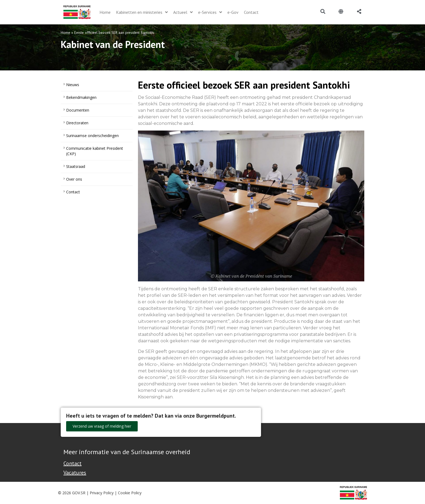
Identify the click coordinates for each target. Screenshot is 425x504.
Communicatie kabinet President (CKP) (95, 151)
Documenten (78, 110)
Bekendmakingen (81, 97)
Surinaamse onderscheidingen (92, 136)
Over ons (74, 179)
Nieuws (73, 85)
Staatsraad (76, 166)
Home (65, 32)
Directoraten (77, 123)
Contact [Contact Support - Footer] (73, 463)
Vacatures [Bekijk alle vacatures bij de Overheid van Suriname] (75, 473)
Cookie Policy (130, 493)
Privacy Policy (102, 493)
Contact (73, 192)
